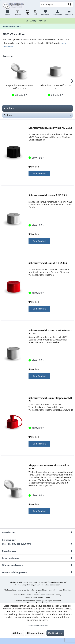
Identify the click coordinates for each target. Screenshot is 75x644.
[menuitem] (69, 13)
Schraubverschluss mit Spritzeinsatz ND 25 (50, 332)
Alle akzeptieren (35, 633)
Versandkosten (54, 582)
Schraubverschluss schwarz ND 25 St (50, 128)
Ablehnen (17, 633)
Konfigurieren (55, 633)
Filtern (9, 108)
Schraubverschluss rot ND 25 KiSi (48, 263)
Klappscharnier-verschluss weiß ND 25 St (20, 87)
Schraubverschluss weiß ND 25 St (56, 87)
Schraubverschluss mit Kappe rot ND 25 (50, 399)
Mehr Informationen (38, 626)
